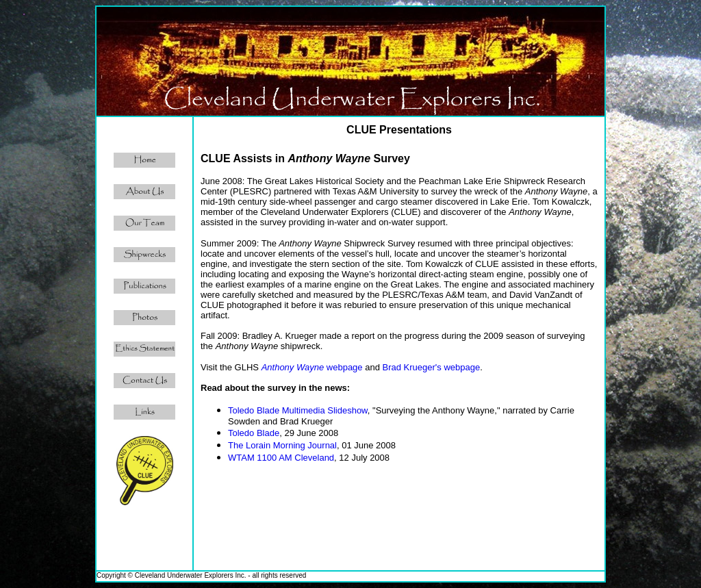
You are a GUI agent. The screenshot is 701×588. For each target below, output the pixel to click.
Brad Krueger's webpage (432, 367)
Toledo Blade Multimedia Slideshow (298, 410)
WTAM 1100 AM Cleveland (281, 458)
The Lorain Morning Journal (282, 445)
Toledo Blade (254, 433)
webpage (312, 367)
